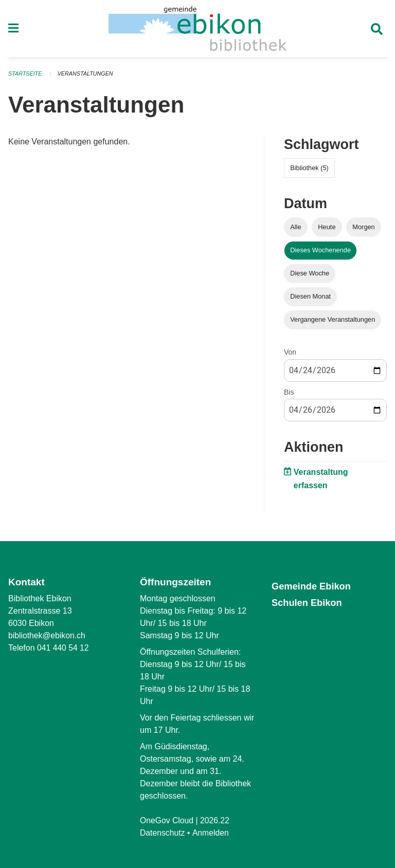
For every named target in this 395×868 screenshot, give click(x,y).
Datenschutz (163, 833)
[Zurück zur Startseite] (197, 30)
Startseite (25, 76)
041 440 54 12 (63, 648)
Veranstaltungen (86, 76)
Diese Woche (310, 276)
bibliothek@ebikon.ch (47, 635)
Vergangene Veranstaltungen (333, 322)
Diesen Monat (310, 299)
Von (290, 355)
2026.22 (216, 820)
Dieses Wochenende (320, 253)
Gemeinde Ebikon (313, 586)
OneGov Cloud (167, 820)
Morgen (363, 229)
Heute (327, 229)
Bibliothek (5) (309, 170)
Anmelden (211, 833)
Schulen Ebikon (308, 603)
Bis (289, 395)
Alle (295, 229)
